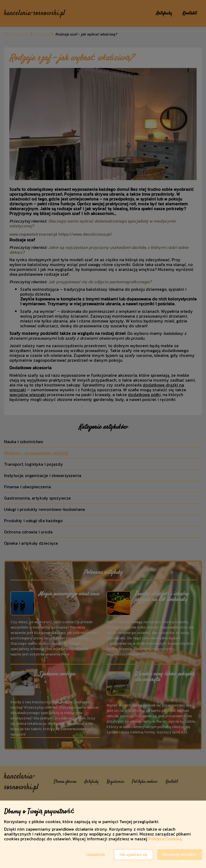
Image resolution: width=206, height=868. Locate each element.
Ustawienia (95, 855)
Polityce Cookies (165, 839)
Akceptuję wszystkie (180, 855)
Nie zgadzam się (134, 855)
